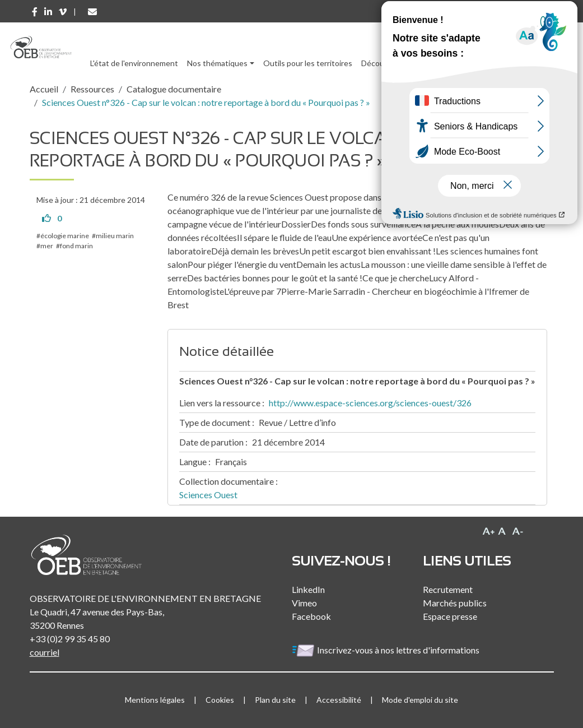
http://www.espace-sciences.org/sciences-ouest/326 (370, 403)
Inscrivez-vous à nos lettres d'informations (386, 650)
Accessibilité (339, 700)
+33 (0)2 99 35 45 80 (70, 639)
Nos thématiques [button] (217, 63)
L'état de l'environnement (134, 63)
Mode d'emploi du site (420, 700)
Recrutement (448, 589)
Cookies (220, 700)
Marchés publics (455, 603)
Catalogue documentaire (174, 89)
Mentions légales (155, 700)
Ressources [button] (431, 63)
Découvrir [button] (378, 63)
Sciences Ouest (208, 495)
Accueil (44, 89)
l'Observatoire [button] (502, 63)
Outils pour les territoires (308, 63)
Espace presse (450, 616)
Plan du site (275, 700)
